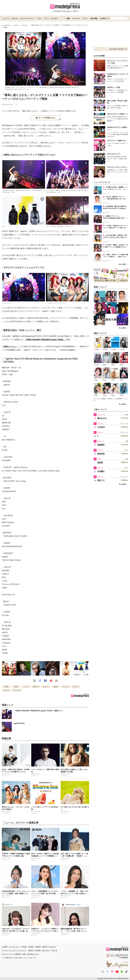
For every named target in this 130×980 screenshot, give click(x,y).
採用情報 (38, 947)
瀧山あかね (102, 418)
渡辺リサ (101, 480)
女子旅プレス (105, 18)
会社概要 (5, 947)
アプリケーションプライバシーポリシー (14, 950)
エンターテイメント (27, 18)
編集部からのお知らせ (49, 947)
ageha (56, 687)
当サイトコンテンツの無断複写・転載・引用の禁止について (20, 954)
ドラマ (85, 18)
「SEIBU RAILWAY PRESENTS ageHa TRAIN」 (45, 340)
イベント (26, 687)
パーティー (75, 687)
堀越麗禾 (101, 445)
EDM (6, 687)
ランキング (76, 18)
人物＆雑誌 (94, 18)
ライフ (46, 18)
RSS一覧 (54, 950)
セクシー (46, 687)
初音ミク (36, 687)
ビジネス (54, 18)
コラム (39, 18)
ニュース (6, 18)
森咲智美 (101, 454)
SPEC (16, 687)
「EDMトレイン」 (9, 346)
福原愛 (100, 463)
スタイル (14, 18)
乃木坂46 (101, 427)
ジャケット (66, 687)
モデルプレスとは (14, 947)
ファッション (17, 690)
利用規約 (24, 947)
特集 (68, 18)
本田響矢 (101, 471)
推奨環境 (31, 947)
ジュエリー (6, 690)
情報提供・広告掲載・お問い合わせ (39, 950)
